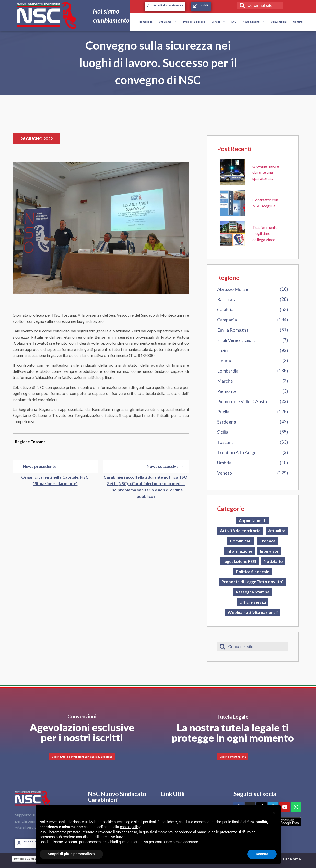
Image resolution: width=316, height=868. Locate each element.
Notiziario (273, 561)
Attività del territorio (240, 531)
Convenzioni (279, 22)
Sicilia (223, 432)
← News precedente (37, 466)
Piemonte (227, 391)
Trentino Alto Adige (237, 452)
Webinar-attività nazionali (253, 612)
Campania (227, 320)
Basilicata (227, 299)
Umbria (224, 463)
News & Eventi (254, 22)
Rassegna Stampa (253, 592)
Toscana (225, 442)
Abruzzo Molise (233, 289)
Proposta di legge (194, 22)
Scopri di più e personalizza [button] (71, 854)
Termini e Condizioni (27, 859)
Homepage (146, 22)
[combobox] (260, 5)
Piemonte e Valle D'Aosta (242, 401)
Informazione (239, 551)
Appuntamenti (253, 520)
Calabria (225, 309)
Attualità (277, 531)
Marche (225, 381)
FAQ (234, 22)
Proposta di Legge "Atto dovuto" (253, 582)
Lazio (222, 350)
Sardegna (227, 422)
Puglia (223, 412)
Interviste (269, 551)
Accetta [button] (262, 854)
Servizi (218, 22)
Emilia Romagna (233, 330)
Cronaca (267, 541)
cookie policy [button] (130, 827)
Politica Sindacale (253, 571)
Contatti (298, 22)
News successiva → (165, 466)
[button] (274, 813)
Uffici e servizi (253, 602)
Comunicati (241, 541)
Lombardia (228, 371)
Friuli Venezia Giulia (236, 340)
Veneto (225, 473)
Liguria (224, 361)
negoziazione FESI (239, 561)
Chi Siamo (168, 22)
